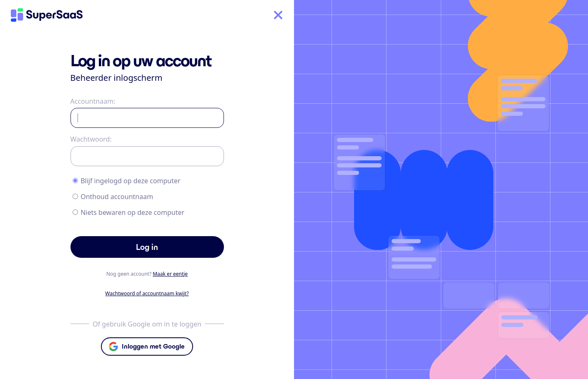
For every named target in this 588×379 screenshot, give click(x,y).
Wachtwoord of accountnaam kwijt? (147, 293)
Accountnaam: (93, 101)
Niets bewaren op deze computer (132, 212)
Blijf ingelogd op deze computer (131, 181)
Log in (147, 247)
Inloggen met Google (153, 346)
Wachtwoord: (91, 139)
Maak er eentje (170, 274)
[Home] (47, 15)
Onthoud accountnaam (117, 197)
